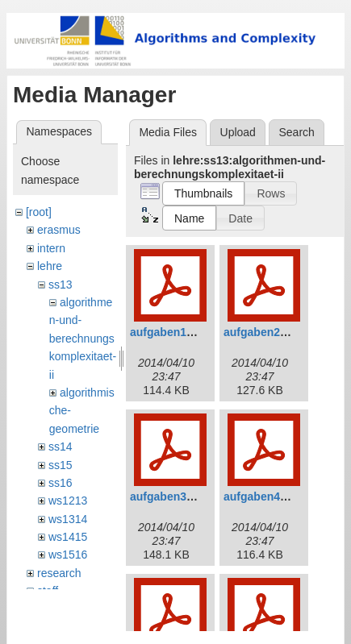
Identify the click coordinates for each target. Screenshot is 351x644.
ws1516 (68, 555)
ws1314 (68, 519)
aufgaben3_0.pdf (175, 497)
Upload (238, 132)
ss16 (61, 483)
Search (296, 132)
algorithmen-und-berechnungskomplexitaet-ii (83, 339)
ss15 (61, 465)
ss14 (61, 447)
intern (51, 248)
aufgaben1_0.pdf (175, 332)
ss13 (61, 285)
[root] (39, 212)
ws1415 (68, 537)
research (59, 573)
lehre (50, 266)
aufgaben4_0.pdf (268, 497)
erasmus (59, 230)
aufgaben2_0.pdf (268, 332)
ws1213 (68, 501)
